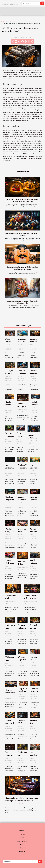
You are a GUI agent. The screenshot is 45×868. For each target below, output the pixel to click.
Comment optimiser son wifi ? (33, 373)
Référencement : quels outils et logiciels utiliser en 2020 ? (13, 600)
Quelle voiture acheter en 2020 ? (34, 564)
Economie (22, 834)
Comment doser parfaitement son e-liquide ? (31, 598)
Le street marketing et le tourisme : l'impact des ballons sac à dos (23, 302)
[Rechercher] (31, 3)
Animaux (22, 831)
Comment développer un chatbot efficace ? (22, 375)
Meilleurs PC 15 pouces (21, 723)
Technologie (11, 21)
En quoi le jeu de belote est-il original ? (34, 629)
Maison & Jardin (22, 841)
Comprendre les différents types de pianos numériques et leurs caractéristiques (22, 799)
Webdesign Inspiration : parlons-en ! (22, 660)
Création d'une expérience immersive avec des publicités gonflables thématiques (22, 200)
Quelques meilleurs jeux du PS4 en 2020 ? (22, 629)
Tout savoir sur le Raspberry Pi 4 (22, 533)
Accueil (3, 21)
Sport (22, 848)
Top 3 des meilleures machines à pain (23, 693)
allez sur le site (22, 95)
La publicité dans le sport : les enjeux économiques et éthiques (23, 234)
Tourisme (22, 855)
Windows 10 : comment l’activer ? (22, 468)
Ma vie (22, 838)
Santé (22, 844)
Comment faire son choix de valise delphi (35, 661)
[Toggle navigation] (5, 11)
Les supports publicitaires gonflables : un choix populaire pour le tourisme (23, 268)
